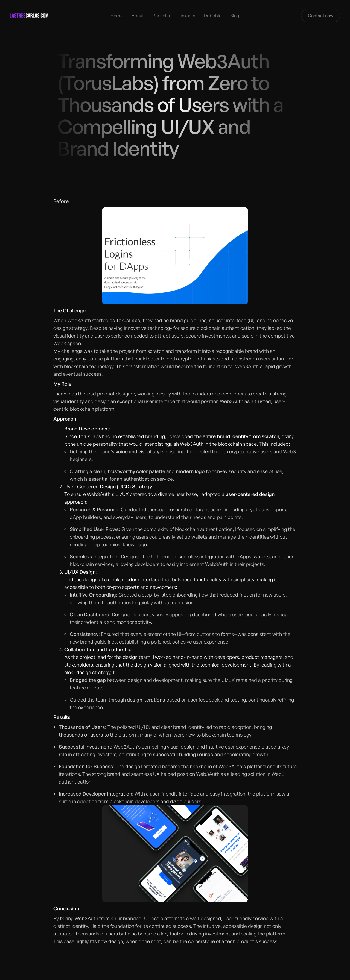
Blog (235, 16)
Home (117, 16)
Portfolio (161, 16)
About (138, 16)
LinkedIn (187, 16)
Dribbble (213, 16)
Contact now (321, 16)
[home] (29, 16)
